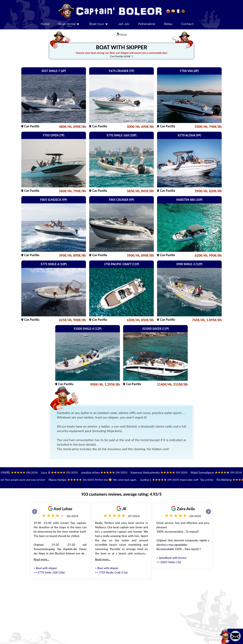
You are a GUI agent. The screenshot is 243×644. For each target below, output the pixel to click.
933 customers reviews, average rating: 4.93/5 (121, 494)
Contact (187, 24)
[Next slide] (208, 511)
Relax (168, 24)
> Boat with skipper (45, 568)
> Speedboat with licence (172, 558)
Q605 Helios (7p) (171, 562)
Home (45, 24)
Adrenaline (147, 24)
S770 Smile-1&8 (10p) (51, 572)
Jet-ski (124, 24)
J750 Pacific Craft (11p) (113, 572)
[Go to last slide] (35, 511)
